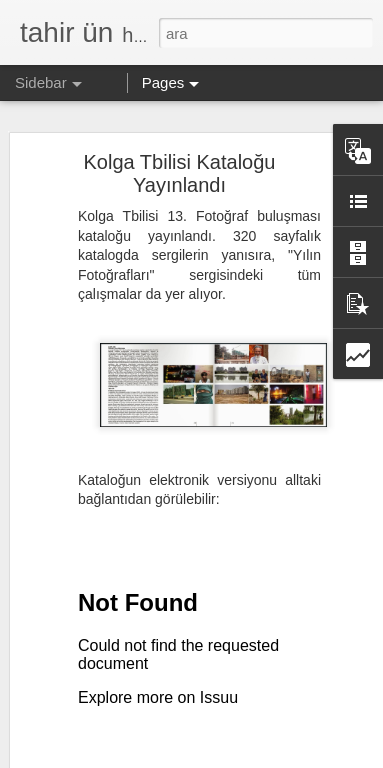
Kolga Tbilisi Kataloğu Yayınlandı (180, 173)
